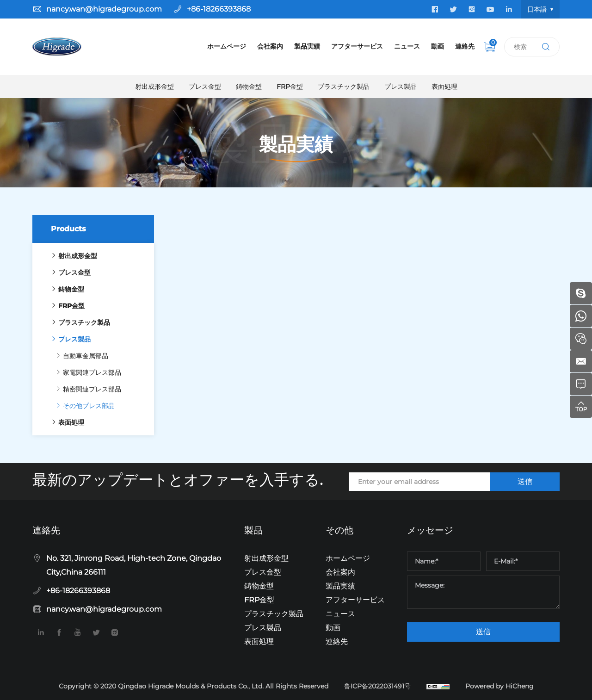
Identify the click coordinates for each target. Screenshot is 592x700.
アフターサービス (357, 46)
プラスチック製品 (344, 87)
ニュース (407, 46)
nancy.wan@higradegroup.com (104, 9)
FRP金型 (290, 87)
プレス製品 (401, 87)
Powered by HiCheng (499, 686)
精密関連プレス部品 (85, 389)
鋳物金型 (249, 87)
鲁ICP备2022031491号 (377, 686)
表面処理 (444, 87)
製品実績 (307, 46)
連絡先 (465, 46)
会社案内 (270, 46)
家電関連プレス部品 (85, 372)
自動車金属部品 (79, 356)
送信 (525, 481)
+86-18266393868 (219, 9)
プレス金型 (205, 87)
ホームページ (227, 46)
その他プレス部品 (82, 406)
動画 (438, 46)
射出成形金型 (154, 87)
